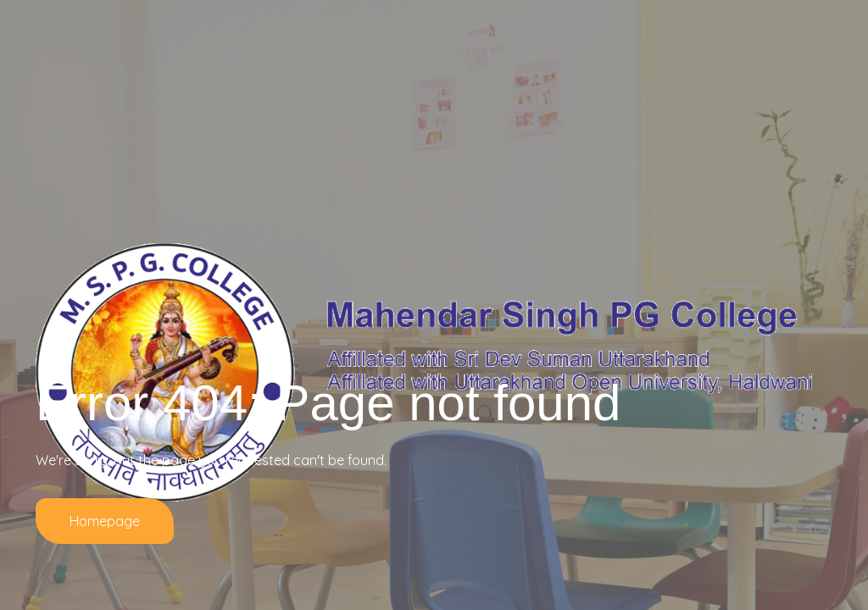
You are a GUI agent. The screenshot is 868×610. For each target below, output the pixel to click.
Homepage (105, 521)
